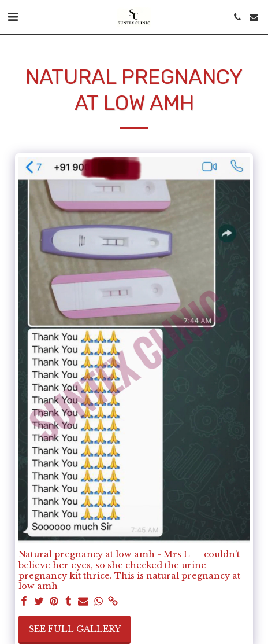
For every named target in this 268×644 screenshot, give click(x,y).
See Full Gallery (75, 629)
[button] (13, 17)
